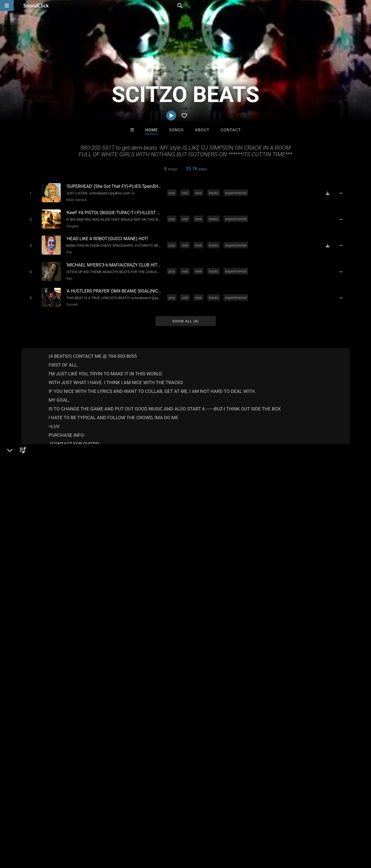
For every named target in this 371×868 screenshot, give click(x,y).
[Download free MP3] (330, 193)
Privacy (131, 835)
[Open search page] (366, 5)
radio (216, 615)
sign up (278, 580)
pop (173, 192)
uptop (312, 615)
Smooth (71, 299)
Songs (176, 130)
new (199, 192)
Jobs (75, 835)
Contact (231, 130)
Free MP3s (134, 745)
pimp (242, 615)
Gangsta (71, 225)
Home (151, 130)
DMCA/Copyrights (102, 835)
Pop (68, 249)
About (202, 130)
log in (298, 580)
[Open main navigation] (7, 5)
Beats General (75, 200)
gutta (257, 615)
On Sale (203, 745)
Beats (36, 512)
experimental (237, 192)
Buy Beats (168, 745)
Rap (68, 274)
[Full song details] (343, 193)
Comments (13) (276, 493)
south (186, 615)
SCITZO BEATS (40, 493)
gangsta (111, 615)
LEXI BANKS (163, 715)
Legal (148, 835)
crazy (201, 615)
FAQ (23, 835)
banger (273, 615)
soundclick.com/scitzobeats (56, 525)
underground (164, 615)
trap (229, 615)
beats (215, 192)
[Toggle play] (29, 193)
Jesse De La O (253, 715)
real (186, 192)
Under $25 (237, 745)
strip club (293, 615)
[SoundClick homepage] (36, 5)
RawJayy (118, 715)
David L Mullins (208, 715)
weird (142, 615)
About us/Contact (49, 835)
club (128, 615)
